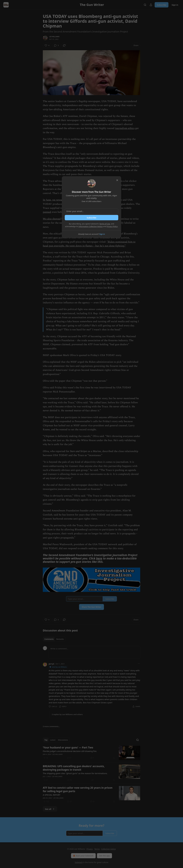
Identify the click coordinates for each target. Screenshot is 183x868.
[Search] (145, 5)
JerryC (52, 664)
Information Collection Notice (91, 226)
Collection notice (108, 849)
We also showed (52, 219)
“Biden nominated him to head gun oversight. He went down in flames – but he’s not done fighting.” (89, 244)
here (99, 558)
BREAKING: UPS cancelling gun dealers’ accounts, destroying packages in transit (74, 768)
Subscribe (162, 5)
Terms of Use (105, 224)
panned (47, 212)
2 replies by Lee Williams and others (67, 714)
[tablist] (54, 639)
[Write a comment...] (94, 653)
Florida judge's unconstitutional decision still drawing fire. (70, 751)
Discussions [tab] (63, 740)
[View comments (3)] (56, 45)
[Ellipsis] (139, 664)
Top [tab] (46, 740)
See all (50, 809)
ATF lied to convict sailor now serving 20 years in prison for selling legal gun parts (78, 789)
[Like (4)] (47, 45)
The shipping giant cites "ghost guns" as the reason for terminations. (75, 773)
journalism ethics (125, 128)
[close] (117, 180)
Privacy (90, 849)
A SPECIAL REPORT (52, 795)
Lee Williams (54, 37)
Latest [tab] (53, 740)
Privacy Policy (112, 226)
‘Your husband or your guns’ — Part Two (68, 748)
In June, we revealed (54, 200)
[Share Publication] (151, 5)
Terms (97, 849)
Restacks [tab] (60, 639)
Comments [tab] (49, 639)
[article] (91, 753)
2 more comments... (51, 726)
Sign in (175, 5)
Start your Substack (83, 856)
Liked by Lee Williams (58, 667)
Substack (79, 862)
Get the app (104, 856)
